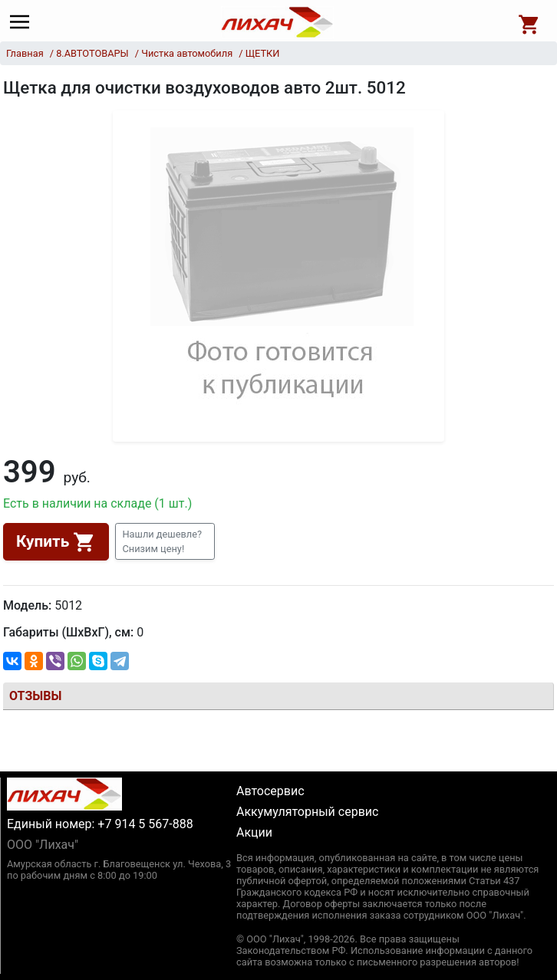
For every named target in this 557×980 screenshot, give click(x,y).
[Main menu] (23, 22)
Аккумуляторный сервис (307, 812)
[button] (165, 541)
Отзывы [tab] (35, 696)
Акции (254, 832)
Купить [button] (56, 542)
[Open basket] (529, 22)
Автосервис (270, 791)
